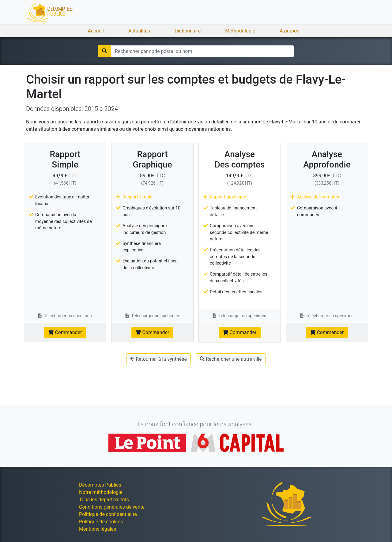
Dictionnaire (188, 31)
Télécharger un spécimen (65, 316)
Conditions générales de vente (112, 507)
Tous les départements (104, 500)
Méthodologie (240, 31)
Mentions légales (98, 529)
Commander (65, 332)
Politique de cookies (101, 522)
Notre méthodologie (101, 492)
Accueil (96, 31)
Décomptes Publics (100, 485)
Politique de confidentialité (108, 514)
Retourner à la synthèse (158, 359)
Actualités (139, 31)
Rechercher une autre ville (231, 359)
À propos (289, 31)
